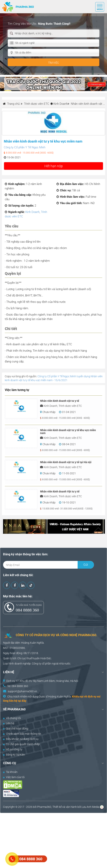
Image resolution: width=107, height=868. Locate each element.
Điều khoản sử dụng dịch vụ (21, 739)
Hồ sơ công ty (13, 749)
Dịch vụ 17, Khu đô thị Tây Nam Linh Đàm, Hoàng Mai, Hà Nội (42, 681)
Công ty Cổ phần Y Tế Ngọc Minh (25, 147)
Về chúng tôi (12, 718)
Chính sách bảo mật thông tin (22, 734)
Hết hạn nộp (54, 166)
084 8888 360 (27, 610)
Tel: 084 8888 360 (18, 686)
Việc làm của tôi (14, 777)
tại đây (22, 701)
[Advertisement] (53, 840)
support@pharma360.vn (22, 691)
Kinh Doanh (61, 104)
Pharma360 (44, 807)
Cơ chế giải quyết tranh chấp (21, 744)
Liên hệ (9, 723)
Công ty (36, 664)
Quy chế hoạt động (16, 729)
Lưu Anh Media (90, 807)
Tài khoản (10, 772)
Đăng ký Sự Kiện (14, 755)
